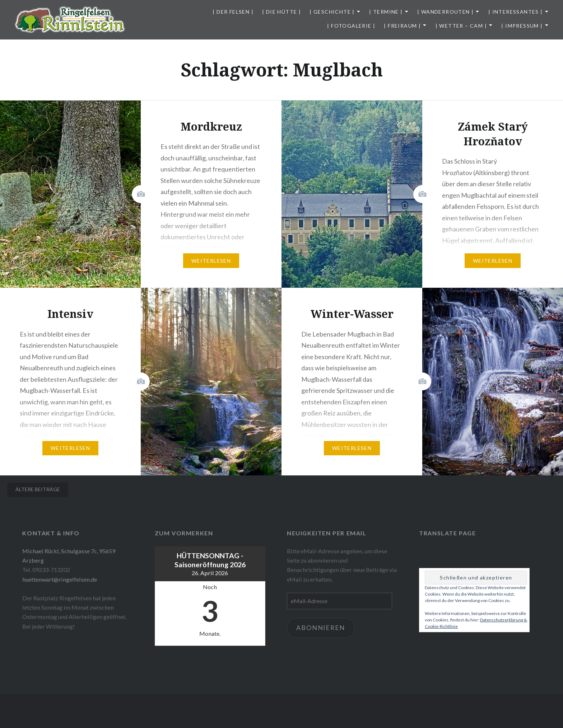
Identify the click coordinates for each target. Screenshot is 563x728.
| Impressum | (522, 26)
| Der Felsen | (233, 12)
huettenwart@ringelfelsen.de (60, 579)
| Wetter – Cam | (461, 26)
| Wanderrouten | (445, 12)
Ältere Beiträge (38, 489)
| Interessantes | (516, 12)
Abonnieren (322, 628)
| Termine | (386, 12)
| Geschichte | (332, 12)
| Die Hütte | (281, 12)
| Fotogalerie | (351, 26)
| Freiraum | (402, 26)
